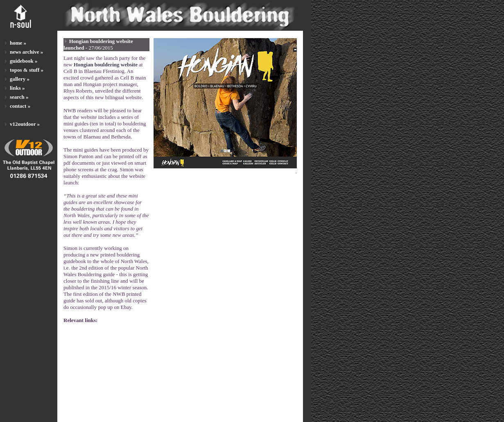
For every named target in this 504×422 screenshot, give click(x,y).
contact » (20, 106)
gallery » (20, 79)
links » (17, 88)
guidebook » (24, 61)
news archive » (26, 52)
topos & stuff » (27, 70)
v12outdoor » (25, 124)
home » (18, 43)
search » (19, 97)
